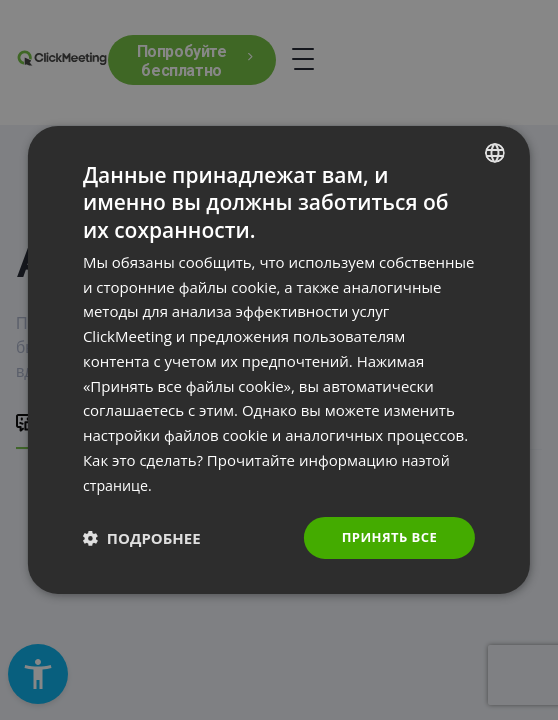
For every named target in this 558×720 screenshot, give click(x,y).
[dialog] (279, 359)
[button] (142, 538)
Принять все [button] (386, 537)
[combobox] (495, 151)
